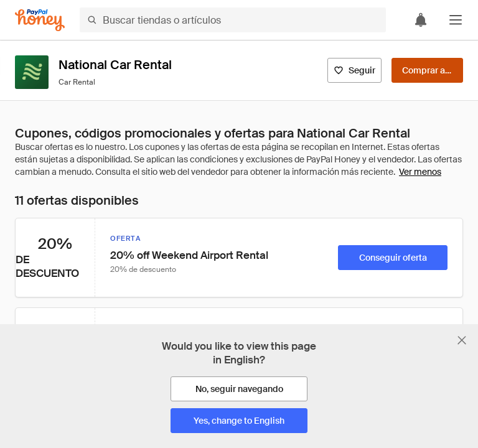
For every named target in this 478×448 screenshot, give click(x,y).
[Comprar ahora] (427, 70)
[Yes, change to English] (239, 421)
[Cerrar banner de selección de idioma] (462, 340)
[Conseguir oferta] (393, 258)
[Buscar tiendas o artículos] (233, 20)
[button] (456, 20)
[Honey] (40, 20)
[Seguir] (354, 70)
